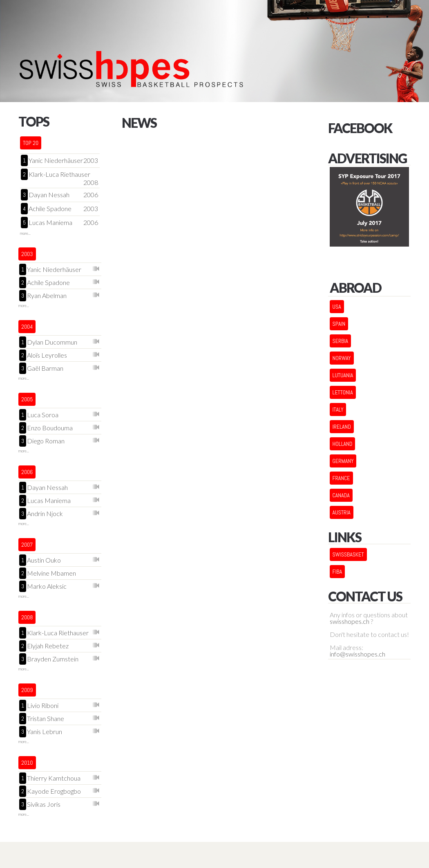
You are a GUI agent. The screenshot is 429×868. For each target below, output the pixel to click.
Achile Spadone (50, 209)
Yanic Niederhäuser (56, 160)
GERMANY (343, 461)
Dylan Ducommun (52, 342)
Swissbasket (348, 554)
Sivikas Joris (44, 805)
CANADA (341, 495)
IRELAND (342, 427)
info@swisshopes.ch (357, 654)
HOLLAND (343, 444)
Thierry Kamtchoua (54, 778)
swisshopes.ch (350, 621)
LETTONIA (343, 392)
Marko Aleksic (47, 586)
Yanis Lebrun (45, 732)
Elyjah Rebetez (48, 646)
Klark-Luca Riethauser (59, 174)
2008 (91, 183)
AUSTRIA (342, 512)
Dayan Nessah (49, 195)
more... (25, 233)
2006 (91, 195)
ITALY (338, 410)
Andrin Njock (45, 514)
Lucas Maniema (50, 223)
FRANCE (341, 478)
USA (337, 307)
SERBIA (341, 341)
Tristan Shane (46, 719)
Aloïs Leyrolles (47, 355)
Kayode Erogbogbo (54, 791)
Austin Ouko (44, 560)
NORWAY (342, 358)
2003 (91, 160)
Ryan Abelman (47, 296)
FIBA (337, 572)
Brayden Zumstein (53, 659)
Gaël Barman (45, 368)
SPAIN (339, 324)
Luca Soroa (43, 415)
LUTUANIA (343, 375)
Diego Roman (46, 441)
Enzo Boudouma (50, 428)
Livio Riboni (43, 706)
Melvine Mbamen (51, 573)
